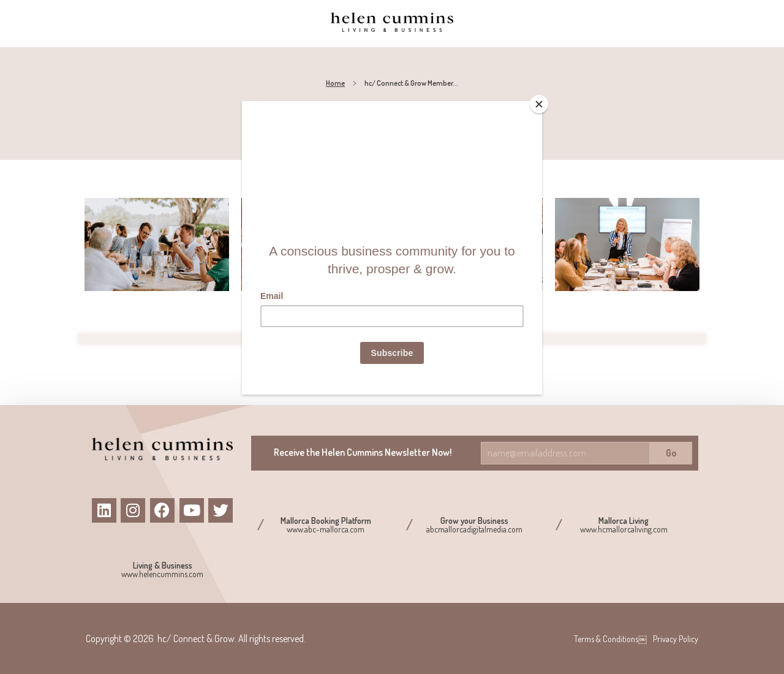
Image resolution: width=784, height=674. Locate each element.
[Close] (539, 104)
